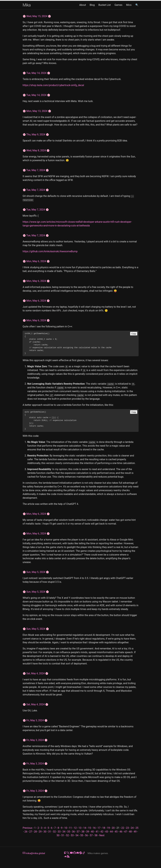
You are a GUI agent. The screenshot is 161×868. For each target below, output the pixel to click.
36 (73, 832)
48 (130, 832)
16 (94, 828)
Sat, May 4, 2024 (35, 673)
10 (66, 828)
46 (121, 832)
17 (99, 828)
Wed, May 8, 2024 (36, 150)
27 (31, 832)
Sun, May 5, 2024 (36, 572)
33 (59, 832)
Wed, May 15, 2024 (37, 16)
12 (75, 828)
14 (85, 828)
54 (77, 835)
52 (67, 835)
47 (126, 832)
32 (54, 832)
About (83, 5)
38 (83, 832)
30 (45, 832)
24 (132, 828)
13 (80, 828)
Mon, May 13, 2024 (37, 111)
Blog (92, 5)
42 (102, 832)
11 (70, 828)
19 (108, 828)
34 (64, 832)
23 (127, 828)
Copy (134, 334)
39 (88, 832)
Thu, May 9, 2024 (36, 134)
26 (26, 832)
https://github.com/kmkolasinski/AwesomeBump (50, 251)
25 (137, 828)
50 (58, 835)
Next (102, 835)
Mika (27, 5)
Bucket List (105, 5)
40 (92, 832)
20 (113, 828)
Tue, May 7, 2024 (36, 170)
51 (63, 835)
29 (40, 832)
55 (82, 835)
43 (107, 832)
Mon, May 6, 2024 (36, 261)
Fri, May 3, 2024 (35, 720)
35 (69, 832)
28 (35, 832)
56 (86, 835)
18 (104, 828)
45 (116, 832)
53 (72, 835)
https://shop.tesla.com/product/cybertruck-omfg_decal (53, 85)
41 (97, 832)
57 (91, 835)
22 (123, 828)
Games (118, 5)
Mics (129, 5)
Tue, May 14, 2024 (36, 73)
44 (111, 832)
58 (96, 835)
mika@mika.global (34, 853)
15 (89, 828)
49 (135, 832)
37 (78, 832)
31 (50, 832)
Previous (28, 828)
